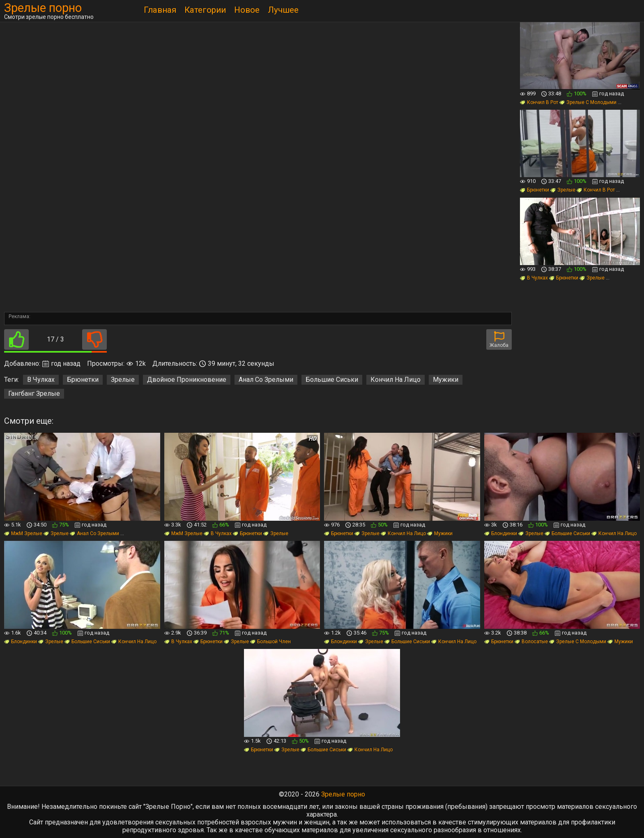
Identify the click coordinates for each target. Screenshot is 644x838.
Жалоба (499, 340)
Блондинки (501, 533)
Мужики (446, 380)
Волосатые (531, 642)
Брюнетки (83, 380)
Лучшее (283, 10)
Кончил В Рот (539, 102)
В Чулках (41, 380)
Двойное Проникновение (187, 380)
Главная (160, 10)
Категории (205, 10)
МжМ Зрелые (23, 533)
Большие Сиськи (332, 380)
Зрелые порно (43, 8)
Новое (247, 10)
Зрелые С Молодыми (588, 102)
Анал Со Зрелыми (266, 380)
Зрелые (123, 380)
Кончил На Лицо (396, 380)
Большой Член (270, 642)
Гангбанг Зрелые (34, 394)
